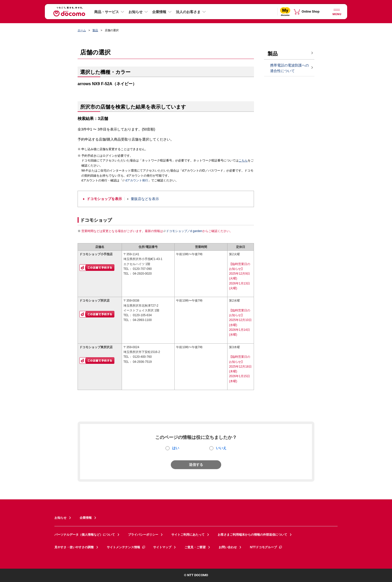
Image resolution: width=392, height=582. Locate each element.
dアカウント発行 (135, 181)
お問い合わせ (228, 547)
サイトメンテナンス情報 (126, 547)
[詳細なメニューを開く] (337, 11)
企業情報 (159, 12)
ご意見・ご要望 (195, 547)
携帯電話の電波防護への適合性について (289, 68)
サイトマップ (162, 547)
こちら (243, 160)
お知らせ (136, 12)
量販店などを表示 (145, 199)
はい (176, 448)
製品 (95, 30)
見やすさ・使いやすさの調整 (74, 547)
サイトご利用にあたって (188, 535)
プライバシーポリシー (143, 535)
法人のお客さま (188, 12)
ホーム (82, 30)
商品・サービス (107, 12)
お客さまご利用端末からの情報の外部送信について (252, 535)
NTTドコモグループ (266, 547)
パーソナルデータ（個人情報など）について (85, 535)
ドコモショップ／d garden (183, 231)
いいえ (221, 448)
